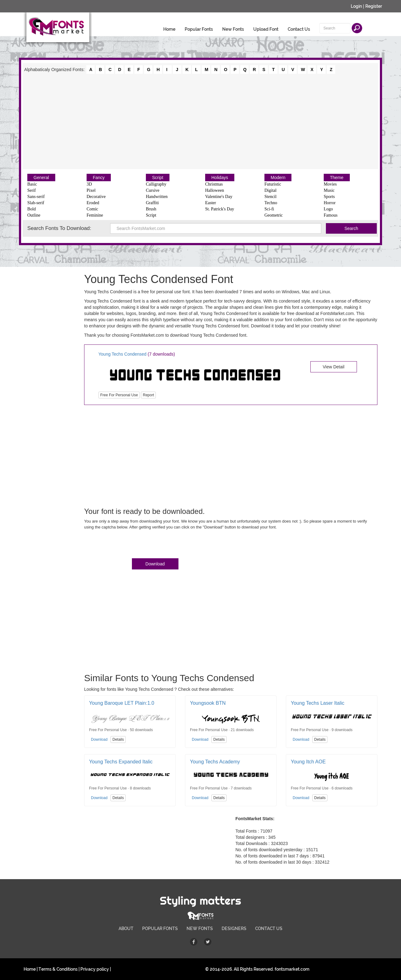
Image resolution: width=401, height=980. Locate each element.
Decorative (96, 197)
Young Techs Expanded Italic (121, 762)
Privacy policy (95, 969)
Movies (330, 184)
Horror (330, 203)
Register (374, 6)
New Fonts (233, 29)
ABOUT (126, 928)
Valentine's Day (219, 197)
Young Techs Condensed (123, 354)
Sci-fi (269, 209)
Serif (32, 190)
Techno (271, 203)
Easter (211, 203)
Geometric (274, 215)
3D (89, 184)
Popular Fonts (199, 29)
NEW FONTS (200, 928)
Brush (151, 209)
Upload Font (266, 29)
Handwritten (157, 197)
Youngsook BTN (208, 703)
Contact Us (299, 29)
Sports (329, 197)
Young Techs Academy (215, 762)
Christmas (214, 184)
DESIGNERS (234, 928)
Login (356, 6)
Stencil (270, 197)
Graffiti (152, 203)
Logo (328, 209)
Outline (34, 215)
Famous (331, 215)
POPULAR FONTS (160, 928)
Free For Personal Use (119, 395)
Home (169, 29)
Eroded (93, 203)
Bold (32, 209)
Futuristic (273, 184)
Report (148, 395)
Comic (92, 209)
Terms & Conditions (58, 969)
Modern (278, 178)
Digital (270, 190)
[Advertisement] (200, 121)
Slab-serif (36, 203)
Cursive (153, 190)
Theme (337, 178)
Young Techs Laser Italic (318, 703)
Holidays (220, 178)
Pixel (91, 190)
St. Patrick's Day (220, 209)
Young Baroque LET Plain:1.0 (122, 703)
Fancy (99, 178)
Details (118, 739)
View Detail (334, 367)
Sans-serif (36, 197)
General (41, 178)
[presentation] (131, 545)
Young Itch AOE (308, 762)
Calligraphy (156, 184)
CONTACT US (269, 928)
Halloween (215, 190)
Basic (32, 184)
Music (329, 190)
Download (155, 564)
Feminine (95, 215)
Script (158, 178)
